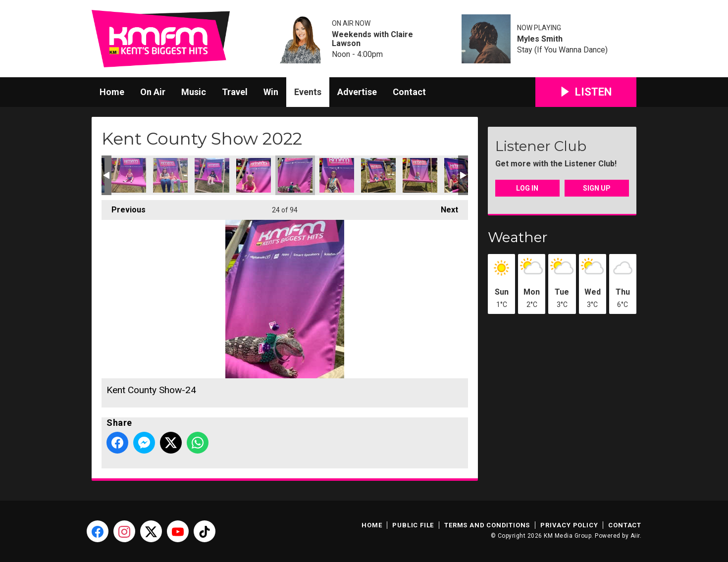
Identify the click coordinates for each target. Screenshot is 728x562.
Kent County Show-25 (337, 175)
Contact (409, 92)
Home (112, 92)
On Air (153, 92)
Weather (518, 237)
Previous (124, 207)
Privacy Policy (569, 525)
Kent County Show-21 (170, 175)
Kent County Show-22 (212, 175)
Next (444, 207)
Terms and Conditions (487, 525)
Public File (413, 525)
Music (194, 92)
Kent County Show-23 (254, 175)
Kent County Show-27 (420, 175)
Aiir (635, 536)
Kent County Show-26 (378, 175)
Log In (527, 188)
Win (271, 92)
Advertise (357, 92)
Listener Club (541, 146)
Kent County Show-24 (295, 175)
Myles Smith (540, 39)
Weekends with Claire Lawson (372, 39)
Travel (235, 92)
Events (308, 92)
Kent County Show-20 (129, 175)
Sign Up (597, 188)
